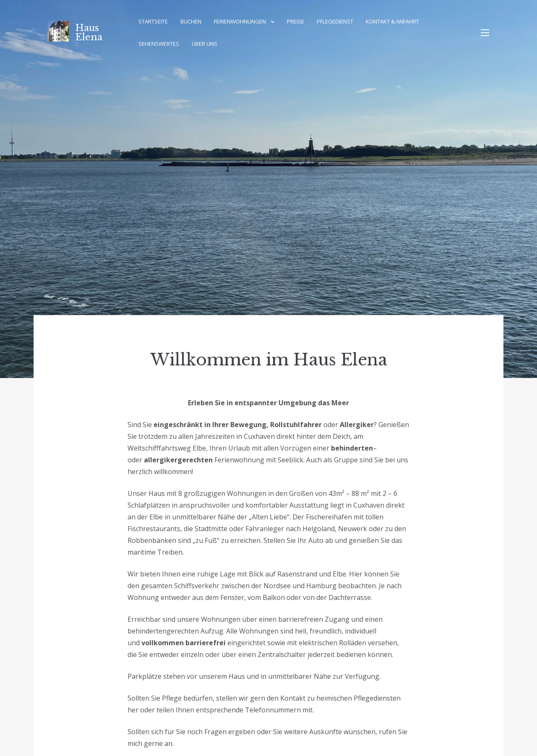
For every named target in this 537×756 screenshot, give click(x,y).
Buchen (191, 21)
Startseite (153, 21)
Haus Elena (89, 33)
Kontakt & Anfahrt (392, 21)
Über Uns (205, 44)
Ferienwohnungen (240, 21)
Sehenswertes (159, 44)
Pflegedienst (335, 21)
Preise (296, 21)
